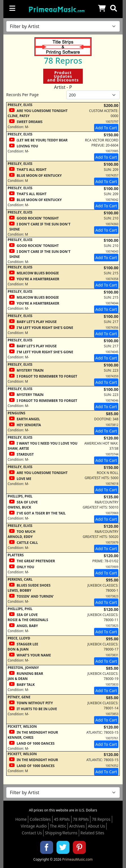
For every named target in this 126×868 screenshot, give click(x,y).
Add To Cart (106, 128)
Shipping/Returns (61, 833)
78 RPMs (81, 819)
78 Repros (101, 819)
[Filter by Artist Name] (63, 26)
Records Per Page (22, 95)
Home (21, 819)
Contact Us (32, 833)
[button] (114, 8)
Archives (77, 826)
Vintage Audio (34, 826)
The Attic (58, 826)
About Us (96, 826)
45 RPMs (62, 819)
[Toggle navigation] (12, 8)
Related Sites (92, 833)
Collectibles (40, 819)
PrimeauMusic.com (77, 859)
